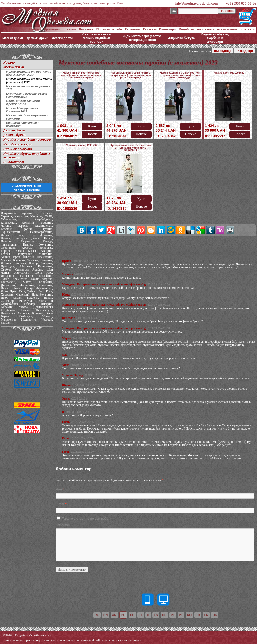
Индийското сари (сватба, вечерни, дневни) (142, 38)
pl (173, 615)
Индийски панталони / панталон (22, 124)
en (106, 615)
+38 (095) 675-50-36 (241, 4)
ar (114, 615)
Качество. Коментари (160, 29)
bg (123, 615)
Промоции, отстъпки (60, 29)
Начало (35, 29)
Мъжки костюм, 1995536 (81, 145)
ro (189, 615)
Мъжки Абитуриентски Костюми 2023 (23, 110)
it (148, 615)
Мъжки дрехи (13, 38)
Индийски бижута (181, 38)
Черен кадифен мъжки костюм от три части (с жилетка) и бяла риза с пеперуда (130, 75)
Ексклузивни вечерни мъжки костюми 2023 (26, 95)
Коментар (63, 525)
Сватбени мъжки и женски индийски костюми (97, 38)
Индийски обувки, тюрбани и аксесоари (215, 38)
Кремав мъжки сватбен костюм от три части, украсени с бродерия (131, 148)
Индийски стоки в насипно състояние (208, 29)
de (164, 615)
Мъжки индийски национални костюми (27, 117)
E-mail (60, 504)
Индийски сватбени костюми (27, 140)
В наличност (14, 162)
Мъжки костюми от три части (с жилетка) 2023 (29, 81)
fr (206, 615)
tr (198, 615)
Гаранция (132, 29)
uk (215, 615)
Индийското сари (17, 144)
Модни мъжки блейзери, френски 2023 (23, 102)
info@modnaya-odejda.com (196, 4)
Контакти (248, 29)
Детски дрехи (62, 38)
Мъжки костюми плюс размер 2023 (28, 88)
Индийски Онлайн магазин (33, 635)
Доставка (86, 29)
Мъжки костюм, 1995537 (229, 73)
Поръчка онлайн (109, 29)
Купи (92, 126)
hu (132, 615)
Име (59, 489)
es (156, 615)
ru (97, 615)
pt (181, 615)
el (141, 615)
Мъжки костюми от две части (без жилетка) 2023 (29, 73)
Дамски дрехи (37, 38)
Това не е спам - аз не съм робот (86, 519)
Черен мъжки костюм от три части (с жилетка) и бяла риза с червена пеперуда (81, 75)
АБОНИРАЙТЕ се (26, 187)
